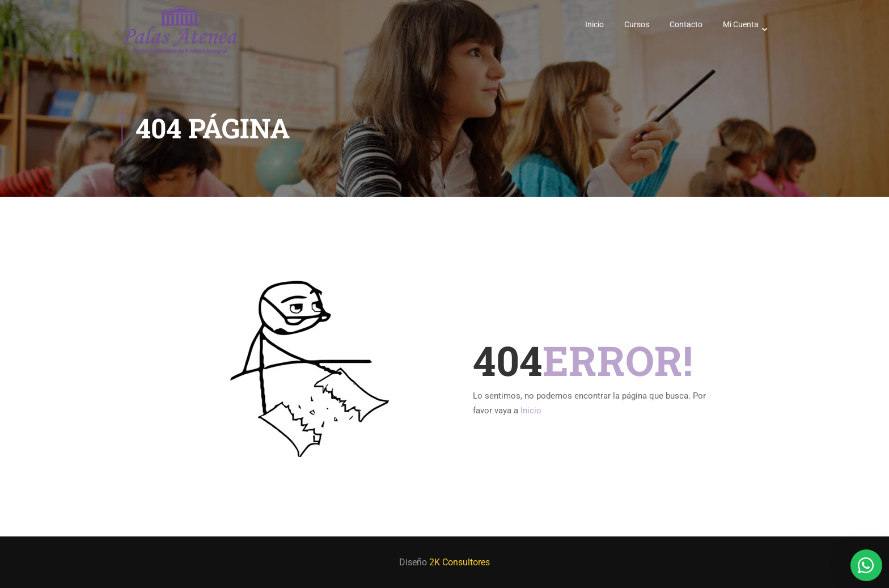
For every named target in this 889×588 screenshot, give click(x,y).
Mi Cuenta (741, 24)
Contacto (686, 24)
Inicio (594, 24)
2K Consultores (460, 562)
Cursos (637, 24)
